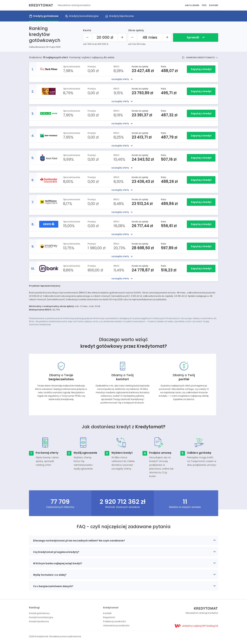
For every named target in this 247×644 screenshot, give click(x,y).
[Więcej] (122, 37)
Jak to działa (192, 5)
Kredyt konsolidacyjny (41, 617)
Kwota (87, 30)
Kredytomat (111, 608)
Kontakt (214, 5)
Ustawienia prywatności (116, 626)
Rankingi (34, 608)
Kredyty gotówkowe (46, 16)
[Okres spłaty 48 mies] (150, 37)
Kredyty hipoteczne (122, 16)
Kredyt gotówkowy (39, 613)
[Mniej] (88, 37)
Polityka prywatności (114, 621)
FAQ (204, 5)
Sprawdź (196, 37)
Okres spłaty (136, 30)
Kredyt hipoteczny (39, 621)
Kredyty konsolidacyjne (84, 16)
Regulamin (109, 617)
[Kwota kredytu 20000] (105, 37)
